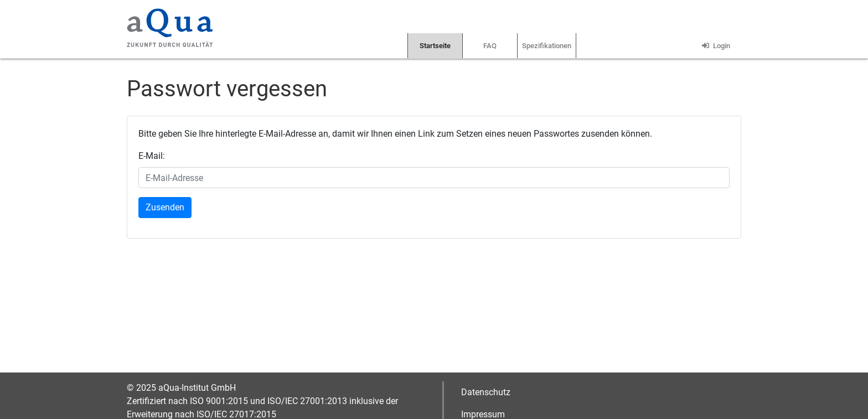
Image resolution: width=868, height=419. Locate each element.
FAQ (490, 46)
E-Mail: (152, 156)
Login (714, 46)
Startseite (435, 46)
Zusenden (165, 207)
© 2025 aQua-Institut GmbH (181, 388)
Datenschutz (486, 392)
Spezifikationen (547, 46)
